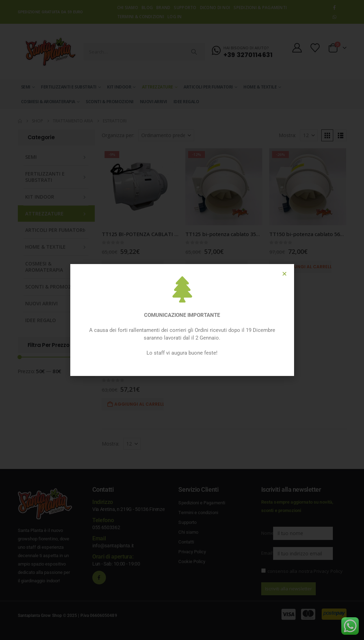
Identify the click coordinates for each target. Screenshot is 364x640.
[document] (182, 320)
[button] (284, 274)
